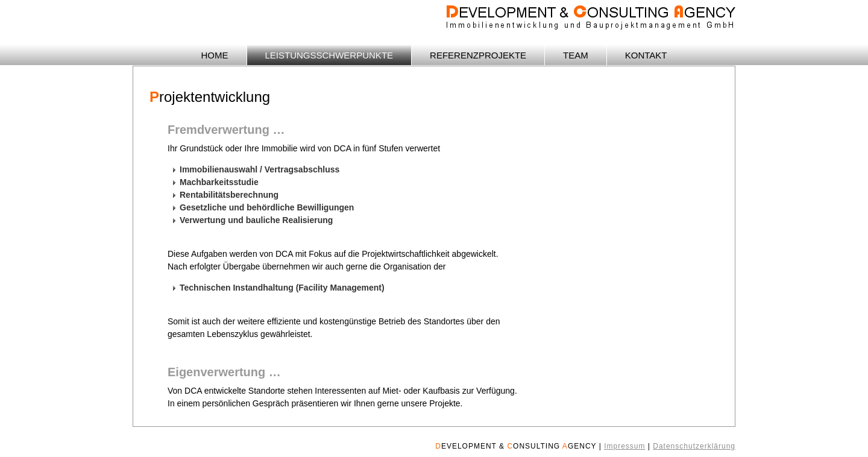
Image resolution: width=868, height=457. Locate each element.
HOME (215, 55)
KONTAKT (646, 55)
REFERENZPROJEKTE (478, 55)
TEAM (576, 55)
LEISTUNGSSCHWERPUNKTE (329, 55)
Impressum (624, 446)
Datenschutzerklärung (694, 446)
